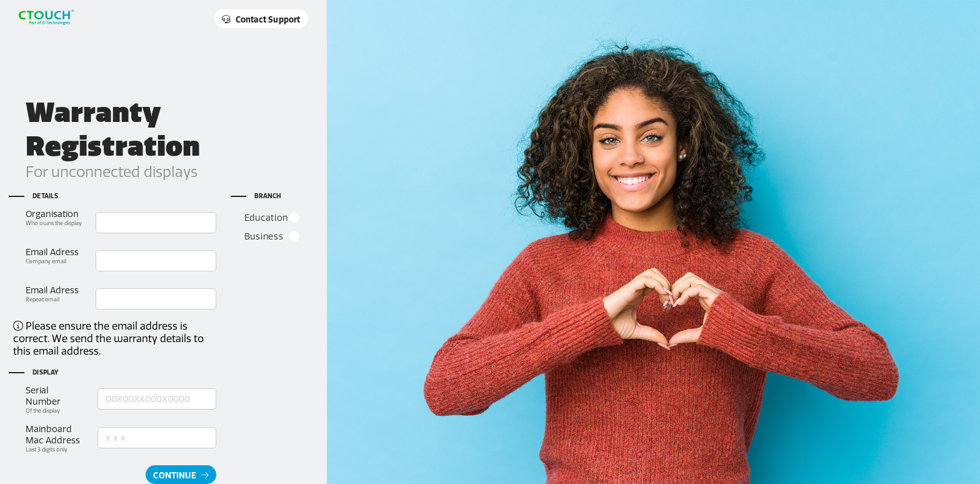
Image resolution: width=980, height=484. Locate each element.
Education (273, 218)
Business (273, 236)
